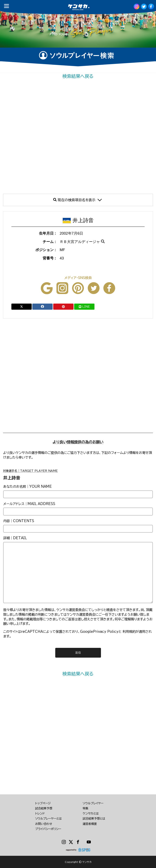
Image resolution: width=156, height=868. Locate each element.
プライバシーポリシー (48, 829)
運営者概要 (90, 824)
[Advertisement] (78, 137)
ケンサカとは (91, 813)
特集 (86, 808)
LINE (84, 307)
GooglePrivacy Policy (99, 632)
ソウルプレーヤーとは (48, 819)
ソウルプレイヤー (93, 803)
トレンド (40, 813)
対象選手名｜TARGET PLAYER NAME (30, 471)
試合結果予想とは (94, 819)
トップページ (43, 803)
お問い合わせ (44, 824)
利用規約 (129, 632)
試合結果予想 (44, 808)
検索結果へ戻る (78, 76)
